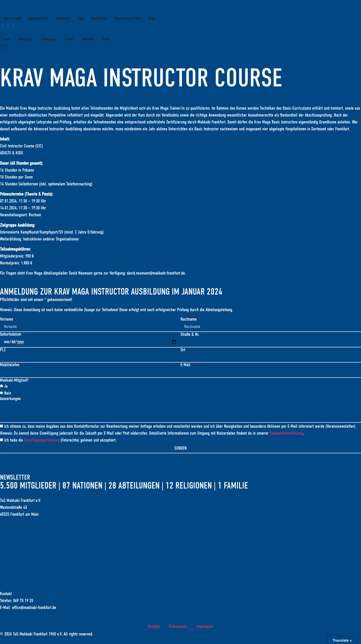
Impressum (205, 627)
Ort (183, 350)
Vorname (7, 319)
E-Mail (186, 365)
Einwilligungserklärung (42, 441)
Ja (6, 387)
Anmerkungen (10, 399)
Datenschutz (178, 627)
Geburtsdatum (11, 334)
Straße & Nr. (191, 334)
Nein (8, 394)
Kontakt (154, 627)
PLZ (3, 350)
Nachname (189, 319)
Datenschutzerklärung (286, 434)
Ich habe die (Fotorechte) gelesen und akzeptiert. (60, 441)
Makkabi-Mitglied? (15, 381)
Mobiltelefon (10, 365)
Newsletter (15, 478)
